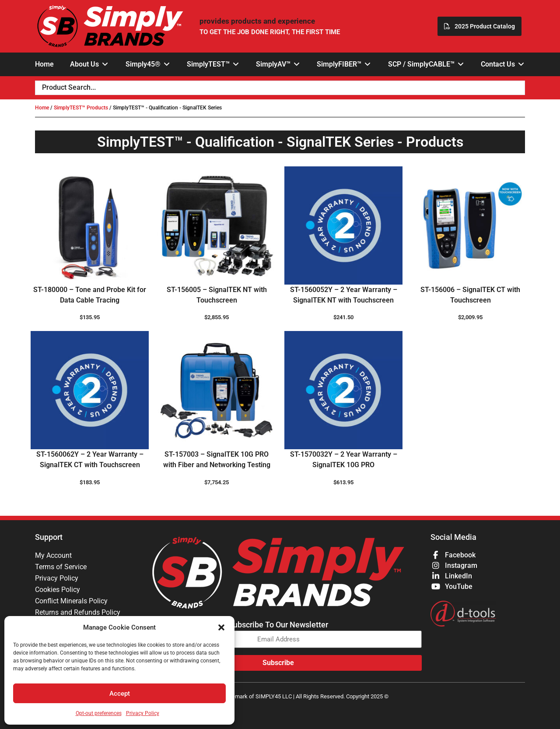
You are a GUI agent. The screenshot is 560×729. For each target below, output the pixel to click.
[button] (221, 627)
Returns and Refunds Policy (78, 612)
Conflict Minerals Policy (71, 601)
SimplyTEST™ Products (81, 108)
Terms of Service (61, 567)
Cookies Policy (58, 590)
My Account (53, 555)
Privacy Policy (143, 713)
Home (42, 108)
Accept (120, 694)
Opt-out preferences (99, 713)
